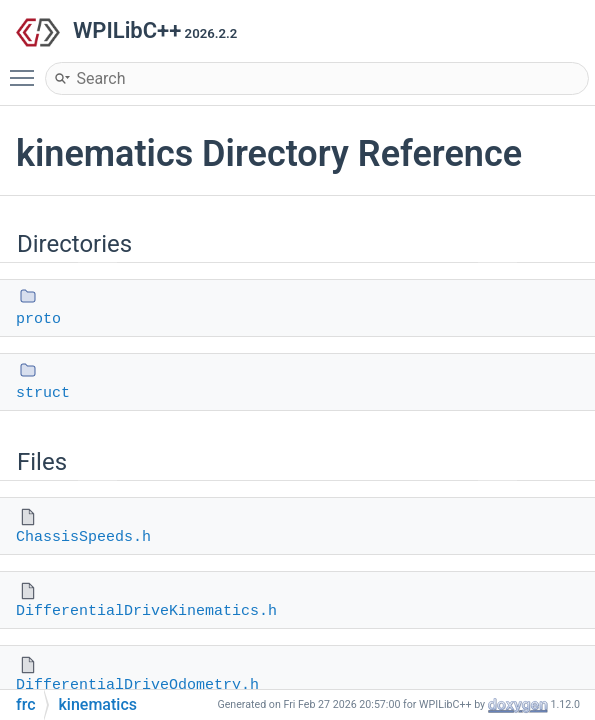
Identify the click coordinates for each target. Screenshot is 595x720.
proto (38, 319)
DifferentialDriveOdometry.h (137, 685)
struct (43, 393)
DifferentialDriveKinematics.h (146, 611)
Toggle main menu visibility (27, 69)
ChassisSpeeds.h (83, 537)
